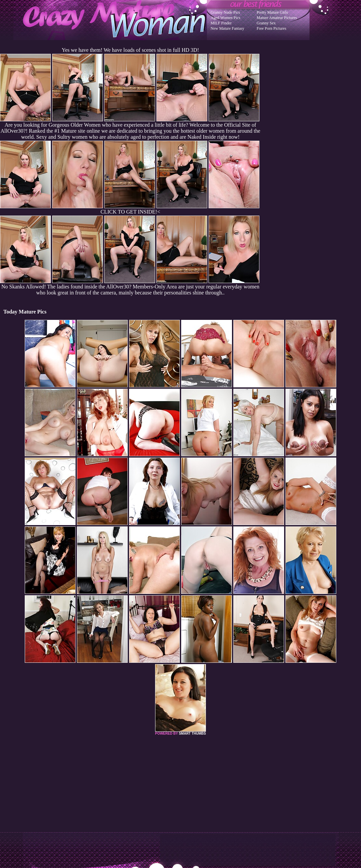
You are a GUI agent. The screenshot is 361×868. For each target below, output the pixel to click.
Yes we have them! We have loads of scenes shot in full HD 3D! (130, 50)
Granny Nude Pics (225, 12)
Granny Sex (266, 23)
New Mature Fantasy (227, 28)
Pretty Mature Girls (272, 12)
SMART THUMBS (192, 733)
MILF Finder (221, 23)
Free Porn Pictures (272, 28)
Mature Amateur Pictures (277, 18)
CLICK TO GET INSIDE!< (130, 212)
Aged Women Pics (225, 18)
